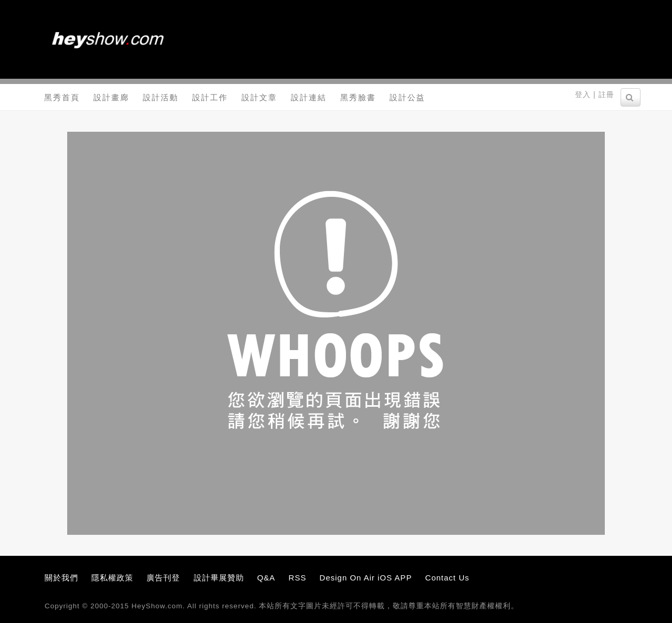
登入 (583, 95)
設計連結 (309, 97)
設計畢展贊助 (219, 578)
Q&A (266, 578)
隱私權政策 (112, 578)
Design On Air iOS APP (366, 578)
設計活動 (161, 97)
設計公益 (407, 97)
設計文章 (259, 97)
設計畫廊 (111, 97)
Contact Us (447, 578)
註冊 (606, 95)
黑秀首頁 (62, 97)
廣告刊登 (163, 578)
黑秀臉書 (358, 97)
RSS (298, 578)
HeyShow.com (157, 606)
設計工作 (210, 97)
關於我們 (61, 578)
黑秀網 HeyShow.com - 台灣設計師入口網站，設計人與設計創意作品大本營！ (108, 39)
